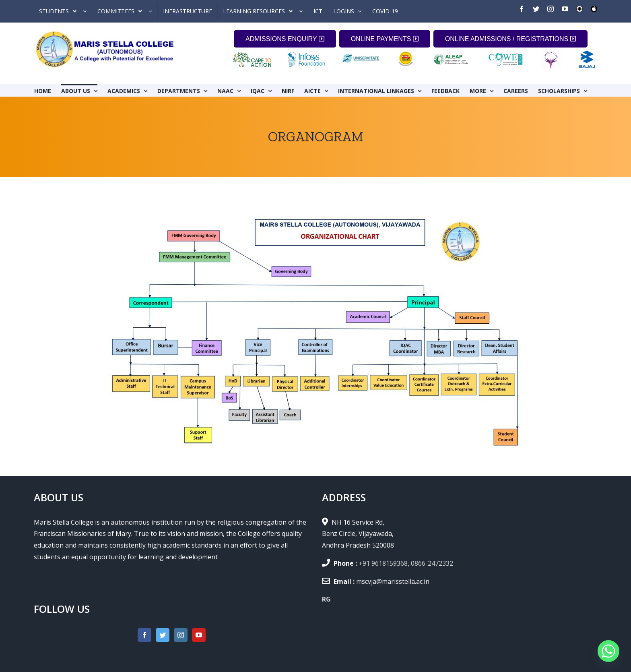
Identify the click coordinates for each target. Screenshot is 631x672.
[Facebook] (144, 635)
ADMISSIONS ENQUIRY (285, 39)
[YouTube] (199, 635)
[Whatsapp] (608, 651)
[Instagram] (181, 635)
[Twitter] (163, 635)
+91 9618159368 (383, 563)
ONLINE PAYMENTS (385, 39)
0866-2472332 (432, 563)
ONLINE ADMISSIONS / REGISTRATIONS (510, 39)
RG (326, 599)
